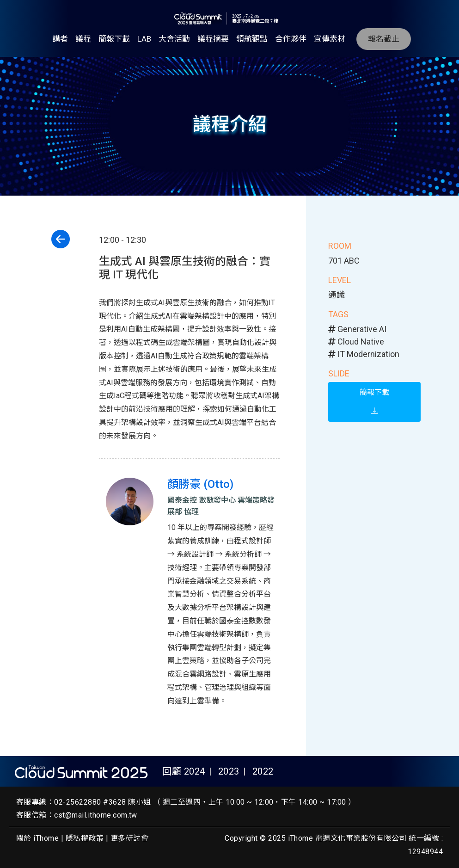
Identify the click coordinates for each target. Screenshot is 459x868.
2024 (195, 771)
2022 (263, 771)
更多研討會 (129, 838)
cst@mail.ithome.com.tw (96, 815)
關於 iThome (37, 838)
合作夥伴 (291, 39)
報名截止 (384, 39)
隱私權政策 (85, 838)
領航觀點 (252, 39)
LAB (144, 39)
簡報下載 (114, 39)
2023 (229, 771)
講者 (60, 39)
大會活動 (174, 39)
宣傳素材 (330, 39)
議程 (83, 39)
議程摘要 (213, 39)
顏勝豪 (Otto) (200, 484)
